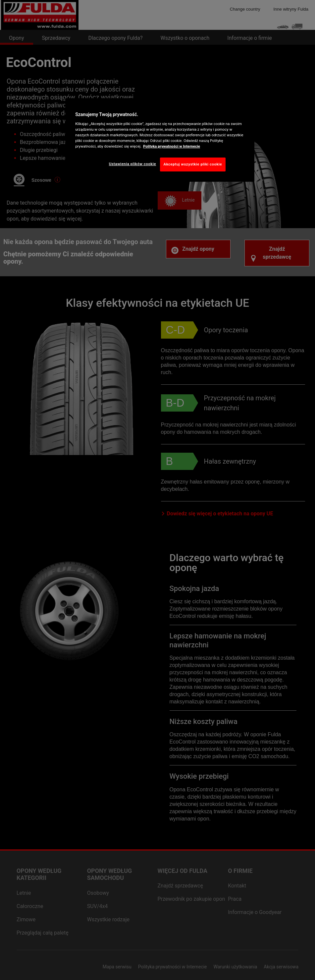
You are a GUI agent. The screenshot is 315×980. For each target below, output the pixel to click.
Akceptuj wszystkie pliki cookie (193, 164)
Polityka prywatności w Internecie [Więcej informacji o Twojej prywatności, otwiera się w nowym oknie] (172, 146)
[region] (160, 140)
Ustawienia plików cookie (133, 164)
